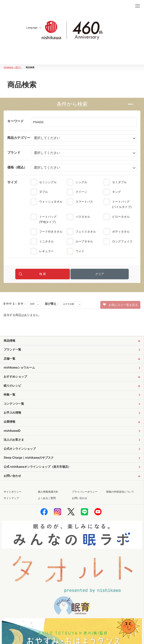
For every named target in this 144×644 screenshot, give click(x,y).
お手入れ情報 (12, 413)
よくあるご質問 (47, 499)
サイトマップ (11, 499)
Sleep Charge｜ (29, 459)
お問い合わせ (80, 499)
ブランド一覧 (12, 350)
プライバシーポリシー (85, 493)
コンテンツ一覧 (14, 404)
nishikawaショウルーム (19, 368)
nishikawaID (12, 431)
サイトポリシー (13, 493)
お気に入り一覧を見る (120, 305)
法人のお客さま (14, 440)
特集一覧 (9, 395)
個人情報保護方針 (48, 493)
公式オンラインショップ (20, 449)
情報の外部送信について (120, 493)
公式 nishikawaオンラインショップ (37, 468)
